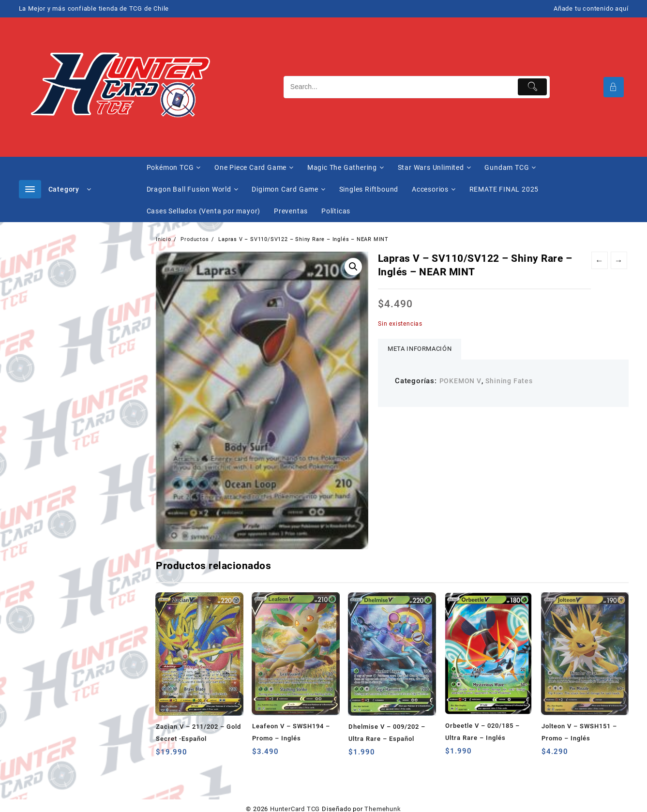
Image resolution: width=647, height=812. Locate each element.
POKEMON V (460, 381)
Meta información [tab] (420, 349)
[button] (353, 267)
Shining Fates (509, 381)
